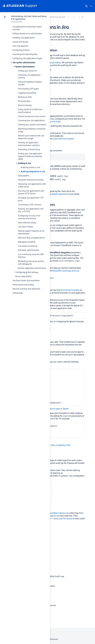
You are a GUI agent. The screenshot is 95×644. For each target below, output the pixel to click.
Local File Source (65, 519)
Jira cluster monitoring (28, 246)
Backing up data (25, 97)
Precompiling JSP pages (28, 89)
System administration (25, 67)
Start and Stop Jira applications (31, 238)
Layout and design (20, 42)
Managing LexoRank (27, 242)
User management (20, 46)
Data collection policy (27, 223)
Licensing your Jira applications (31, 120)
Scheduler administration (29, 250)
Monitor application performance (32, 268)
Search (86, 6)
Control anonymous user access (32, 116)
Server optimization (23, 276)
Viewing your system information (32, 125)
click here (56, 122)
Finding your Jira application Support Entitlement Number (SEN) (30, 156)
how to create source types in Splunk (53, 409)
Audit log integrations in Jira (33, 172)
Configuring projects (21, 50)
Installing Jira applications (24, 38)
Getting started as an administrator (27, 34)
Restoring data (24, 101)
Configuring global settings (27, 272)
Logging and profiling (27, 93)
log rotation (56, 63)
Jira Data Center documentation (26, 281)
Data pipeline (24, 176)
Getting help (18, 293)
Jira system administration (24, 63)
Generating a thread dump (29, 149)
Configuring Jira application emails (27, 58)
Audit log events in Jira (30, 167)
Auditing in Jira (25, 163)
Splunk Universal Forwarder (68, 290)
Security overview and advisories (26, 289)
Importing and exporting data (25, 54)
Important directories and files (31, 180)
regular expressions (60, 194)
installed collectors (58, 513)
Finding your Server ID (27, 71)
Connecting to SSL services (30, 205)
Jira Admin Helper (26, 227)
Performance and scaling (23, 285)
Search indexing (25, 105)
